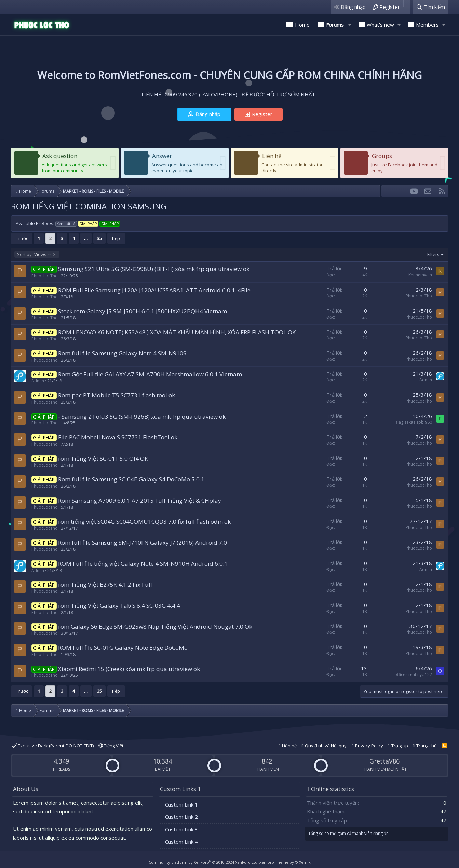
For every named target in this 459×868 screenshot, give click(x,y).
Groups (382, 156)
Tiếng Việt (111, 746)
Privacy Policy (369, 746)
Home (302, 25)
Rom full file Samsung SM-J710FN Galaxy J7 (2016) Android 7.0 (143, 542)
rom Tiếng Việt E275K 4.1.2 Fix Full (105, 584)
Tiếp (116, 238)
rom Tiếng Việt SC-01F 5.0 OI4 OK (103, 458)
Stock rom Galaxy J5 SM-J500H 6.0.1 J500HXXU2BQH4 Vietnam (143, 311)
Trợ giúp (400, 746)
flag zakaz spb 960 (414, 422)
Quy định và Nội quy (326, 746)
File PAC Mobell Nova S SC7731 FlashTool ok (118, 437)
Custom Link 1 (181, 804)
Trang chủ (427, 746)
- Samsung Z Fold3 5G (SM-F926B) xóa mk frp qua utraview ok (142, 416)
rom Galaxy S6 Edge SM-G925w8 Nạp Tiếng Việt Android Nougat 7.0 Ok (155, 626)
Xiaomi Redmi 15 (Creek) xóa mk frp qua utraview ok (129, 669)
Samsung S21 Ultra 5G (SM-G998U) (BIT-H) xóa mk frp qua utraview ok (154, 269)
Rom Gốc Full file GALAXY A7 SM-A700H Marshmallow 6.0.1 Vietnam (150, 374)
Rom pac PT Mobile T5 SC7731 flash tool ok (117, 395)
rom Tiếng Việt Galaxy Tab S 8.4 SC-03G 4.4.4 (119, 606)
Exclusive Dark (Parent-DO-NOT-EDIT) (53, 746)
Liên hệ (272, 156)
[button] (350, 25)
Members (427, 25)
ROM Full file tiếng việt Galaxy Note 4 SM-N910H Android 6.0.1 (143, 564)
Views (34, 254)
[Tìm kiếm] (430, 7)
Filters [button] (433, 254)
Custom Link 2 (181, 817)
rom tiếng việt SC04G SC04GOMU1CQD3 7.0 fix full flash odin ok (144, 522)
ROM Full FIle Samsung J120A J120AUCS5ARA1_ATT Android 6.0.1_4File (154, 290)
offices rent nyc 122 (413, 675)
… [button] (86, 238)
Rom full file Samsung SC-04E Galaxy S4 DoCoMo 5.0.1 (131, 479)
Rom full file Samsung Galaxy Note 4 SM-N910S (122, 353)
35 (99, 238)
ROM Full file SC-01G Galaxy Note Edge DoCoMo (123, 648)
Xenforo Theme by (285, 862)
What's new (380, 25)
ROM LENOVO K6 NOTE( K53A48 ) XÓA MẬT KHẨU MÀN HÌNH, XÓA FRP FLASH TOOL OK (177, 332)
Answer (162, 156)
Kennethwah (420, 275)
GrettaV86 (384, 761)
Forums (335, 25)
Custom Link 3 (181, 829)
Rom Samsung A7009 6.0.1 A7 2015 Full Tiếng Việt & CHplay (140, 500)
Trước (22, 238)
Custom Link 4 (181, 842)
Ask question (60, 156)
